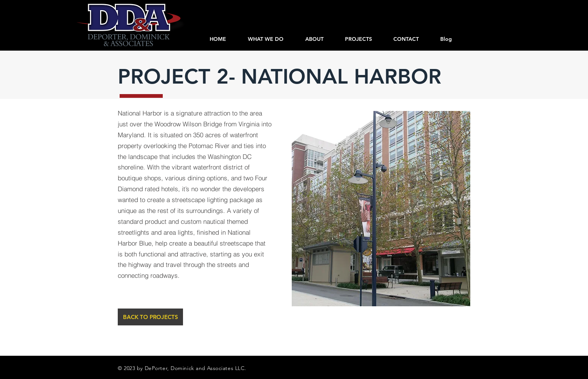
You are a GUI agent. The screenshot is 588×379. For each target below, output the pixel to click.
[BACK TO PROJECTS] (150, 317)
